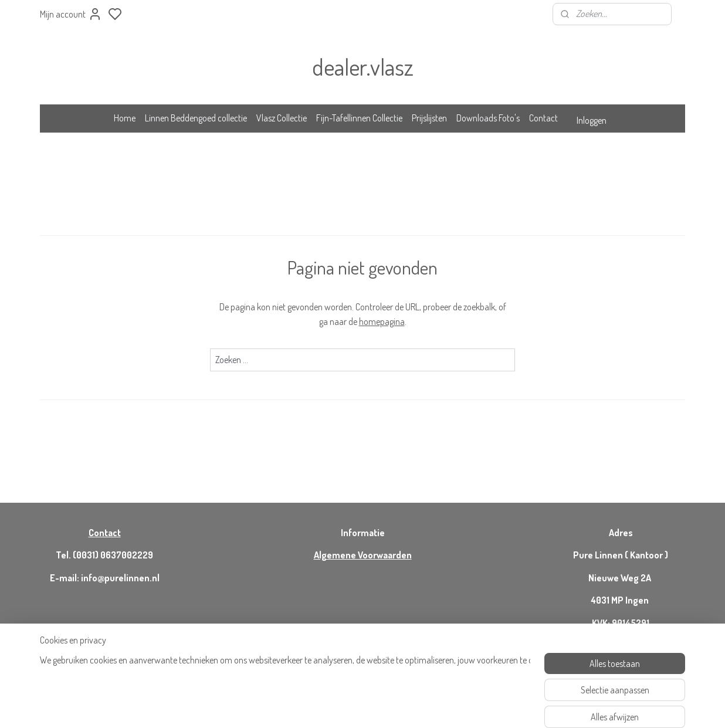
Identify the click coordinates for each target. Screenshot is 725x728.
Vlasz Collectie (282, 118)
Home (125, 118)
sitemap (392, 706)
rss (410, 706)
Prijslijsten (429, 118)
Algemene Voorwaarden (363, 555)
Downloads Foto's (488, 118)
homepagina (382, 321)
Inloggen (592, 120)
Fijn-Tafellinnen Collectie (359, 118)
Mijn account (71, 14)
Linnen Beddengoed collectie (196, 118)
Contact (543, 118)
